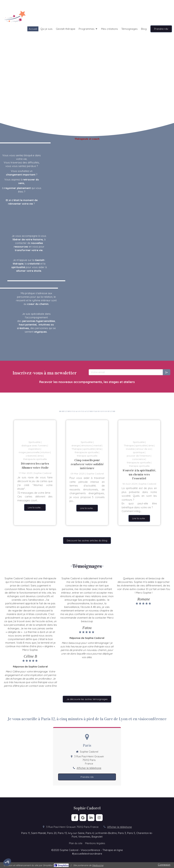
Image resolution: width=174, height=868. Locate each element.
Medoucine (98, 865)
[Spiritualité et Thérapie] (139, 429)
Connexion (164, 865)
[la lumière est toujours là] (87, 429)
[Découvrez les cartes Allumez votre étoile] (35, 429)
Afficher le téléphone (89, 768)
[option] (35, 473)
